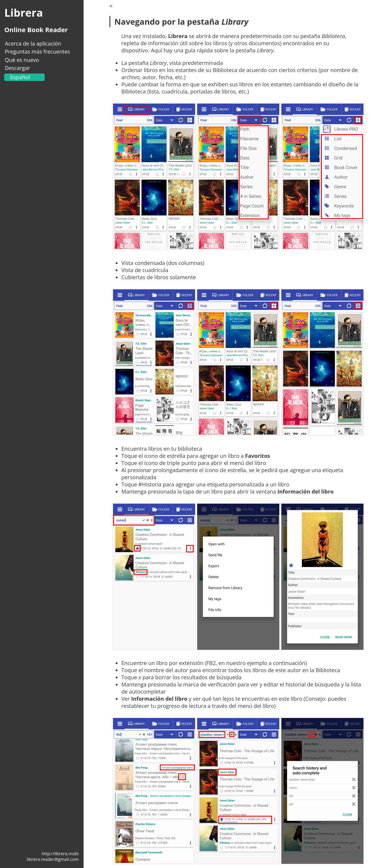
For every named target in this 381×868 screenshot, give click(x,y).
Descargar (17, 68)
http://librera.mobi (60, 854)
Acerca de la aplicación (33, 43)
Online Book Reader (36, 30)
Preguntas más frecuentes (37, 51)
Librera (23, 13)
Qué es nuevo (22, 60)
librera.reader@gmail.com (53, 859)
